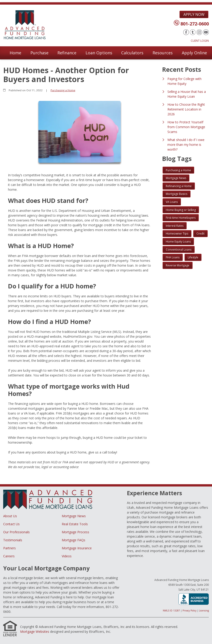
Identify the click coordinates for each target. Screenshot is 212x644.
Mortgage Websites (35, 632)
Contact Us (11, 524)
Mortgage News (74, 516)
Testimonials (13, 540)
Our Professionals (16, 532)
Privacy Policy (189, 611)
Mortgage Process (75, 532)
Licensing (204, 611)
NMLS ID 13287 (171, 611)
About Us (10, 516)
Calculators (132, 53)
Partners (9, 548)
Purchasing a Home (63, 90)
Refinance (67, 53)
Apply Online (194, 53)
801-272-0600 (195, 24)
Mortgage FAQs (74, 540)
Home (15, 53)
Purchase (39, 53)
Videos (67, 556)
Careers (9, 556)
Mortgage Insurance (77, 548)
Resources (163, 53)
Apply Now (194, 14)
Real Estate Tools (75, 524)
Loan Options (99, 53)
